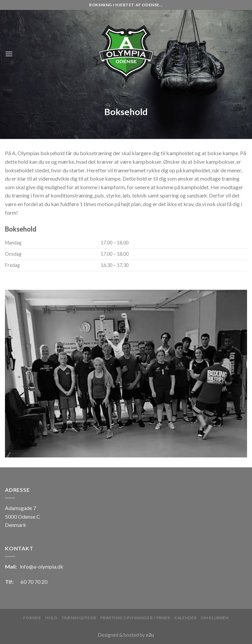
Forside (32, 618)
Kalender (186, 618)
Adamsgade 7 (21, 508)
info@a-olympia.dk (42, 566)
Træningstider (79, 618)
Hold (51, 618)
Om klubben (215, 618)
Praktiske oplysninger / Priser (135, 618)
